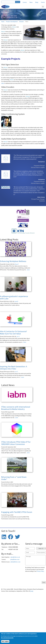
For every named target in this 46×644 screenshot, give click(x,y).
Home (3, 22)
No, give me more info (7, 638)
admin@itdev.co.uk (15, 562)
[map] (32, 591)
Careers (25, 2)
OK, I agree (5, 641)
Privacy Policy (40, 571)
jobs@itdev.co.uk (15, 559)
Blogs (37, 2)
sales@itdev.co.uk (12, 17)
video (3, 83)
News (31, 2)
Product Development (12, 22)
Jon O (18, 336)
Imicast (14, 27)
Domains (21, 22)
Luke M (16, 301)
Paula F (17, 264)
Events (43, 2)
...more (28, 270)
